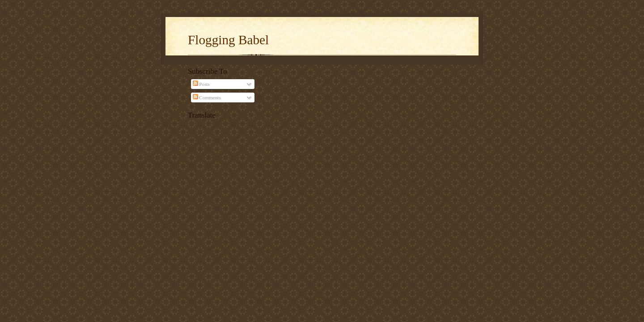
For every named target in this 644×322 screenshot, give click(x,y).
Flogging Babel (228, 40)
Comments (207, 97)
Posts (201, 84)
